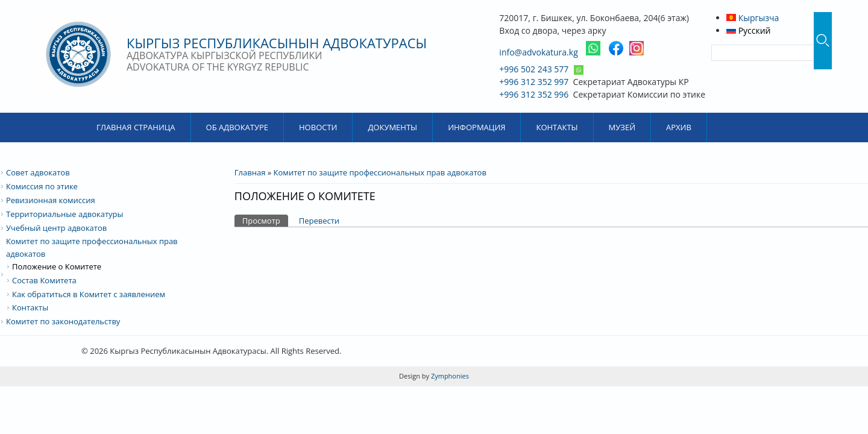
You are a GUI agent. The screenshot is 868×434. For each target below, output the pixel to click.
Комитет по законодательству (63, 321)
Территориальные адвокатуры (65, 214)
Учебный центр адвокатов (56, 228)
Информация (476, 127)
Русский (749, 30)
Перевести (319, 221)
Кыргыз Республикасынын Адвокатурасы (277, 43)
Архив (679, 127)
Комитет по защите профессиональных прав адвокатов (380, 172)
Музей (622, 127)
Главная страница (136, 127)
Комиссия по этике (42, 186)
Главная (250, 172)
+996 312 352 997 (534, 82)
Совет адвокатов (38, 172)
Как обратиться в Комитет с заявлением (89, 294)
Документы (392, 127)
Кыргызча (753, 18)
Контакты (557, 127)
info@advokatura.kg (538, 52)
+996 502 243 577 (534, 69)
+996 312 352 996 (534, 94)
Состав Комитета (44, 280)
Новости (318, 127)
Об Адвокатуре (237, 127)
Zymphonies (449, 376)
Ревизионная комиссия (51, 200)
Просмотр (265, 220)
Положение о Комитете (57, 266)
